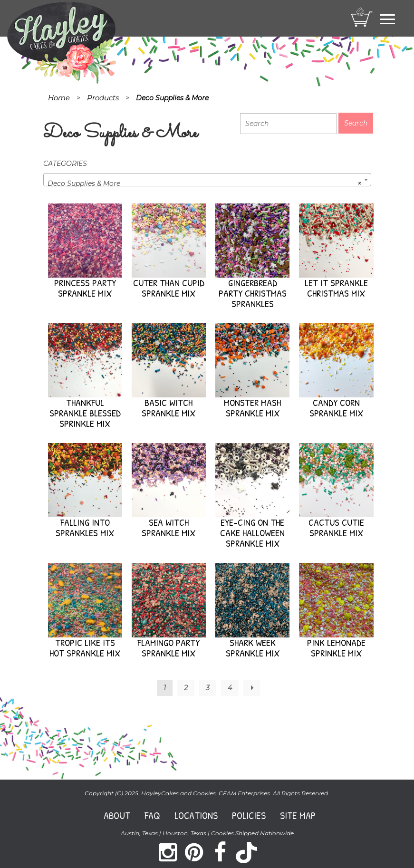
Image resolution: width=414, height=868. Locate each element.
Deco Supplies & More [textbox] (204, 183)
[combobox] (207, 180)
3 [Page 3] (208, 688)
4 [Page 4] (230, 688)
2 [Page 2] (186, 688)
